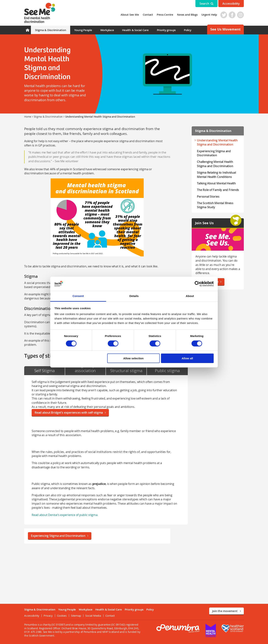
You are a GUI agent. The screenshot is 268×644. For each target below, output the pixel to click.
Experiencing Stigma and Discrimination (60, 536)
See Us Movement (225, 29)
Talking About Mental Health (216, 183)
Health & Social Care (135, 30)
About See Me (130, 15)
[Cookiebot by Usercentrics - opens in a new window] (197, 284)
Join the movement (226, 611)
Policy (188, 30)
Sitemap (76, 616)
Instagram (240, 15)
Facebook (232, 15)
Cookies (62, 616)
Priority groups (166, 30)
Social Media (93, 616)
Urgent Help (209, 15)
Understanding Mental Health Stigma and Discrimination (217, 142)
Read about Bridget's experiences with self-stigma (70, 413)
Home (28, 117)
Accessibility (231, 4)
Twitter (224, 15)
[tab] (44, 371)
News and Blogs (187, 15)
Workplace (107, 30)
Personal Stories (208, 196)
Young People (83, 30)
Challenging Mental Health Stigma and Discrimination (215, 164)
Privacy (48, 616)
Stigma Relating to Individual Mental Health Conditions (216, 175)
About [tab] (190, 296)
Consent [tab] (78, 296)
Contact (148, 15)
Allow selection (133, 358)
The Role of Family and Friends (218, 190)
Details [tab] (134, 296)
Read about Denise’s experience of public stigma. (65, 515)
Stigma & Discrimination (51, 30)
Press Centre (165, 15)
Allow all (187, 358)
